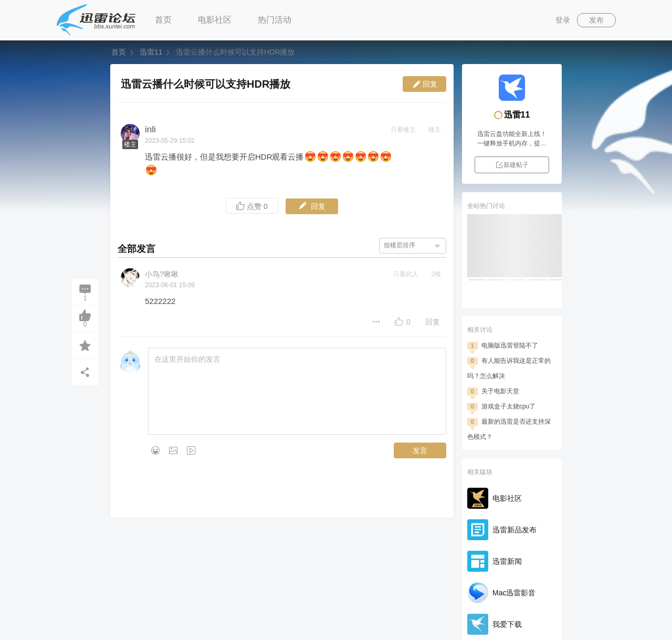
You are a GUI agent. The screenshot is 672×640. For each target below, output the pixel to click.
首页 (163, 20)
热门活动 (275, 20)
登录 (563, 20)
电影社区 (215, 20)
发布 (596, 20)
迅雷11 (151, 52)
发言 (420, 450)
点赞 (252, 206)
